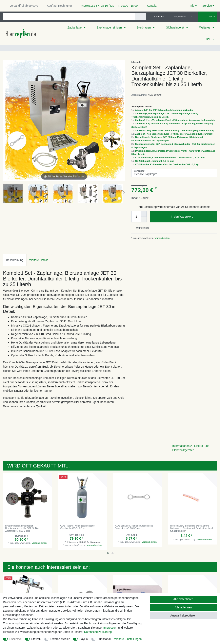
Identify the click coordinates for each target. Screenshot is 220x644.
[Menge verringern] (144, 220)
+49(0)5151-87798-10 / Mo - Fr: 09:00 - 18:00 (107, 6)
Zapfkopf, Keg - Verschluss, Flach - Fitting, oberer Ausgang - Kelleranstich (175, 120)
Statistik (36, 639)
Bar (208, 39)
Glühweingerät (175, 27)
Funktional (104, 639)
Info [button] (192, 6)
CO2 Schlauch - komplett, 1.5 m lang (155, 161)
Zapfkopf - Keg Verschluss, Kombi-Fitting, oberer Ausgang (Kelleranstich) (175, 130)
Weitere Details (39, 260)
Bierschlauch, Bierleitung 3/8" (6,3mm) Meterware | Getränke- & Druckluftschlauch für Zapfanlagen (192, 528)
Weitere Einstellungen (128, 639)
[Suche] (140, 17)
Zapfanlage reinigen (110, 27)
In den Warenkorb (192, 217)
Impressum (110, 628)
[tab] (15, 260)
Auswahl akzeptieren (183, 615)
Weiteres (205, 27)
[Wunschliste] (193, 17)
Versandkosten (162, 238)
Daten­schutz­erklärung (98, 632)
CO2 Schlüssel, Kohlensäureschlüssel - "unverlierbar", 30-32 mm (170, 158)
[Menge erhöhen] (144, 214)
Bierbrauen (144, 27)
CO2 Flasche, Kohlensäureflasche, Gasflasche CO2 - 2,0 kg (167, 164)
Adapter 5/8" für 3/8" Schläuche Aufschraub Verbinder (164, 110)
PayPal (84, 639)
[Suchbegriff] (69, 17)
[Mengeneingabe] (136, 217)
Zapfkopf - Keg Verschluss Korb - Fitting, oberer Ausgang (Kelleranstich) (174, 134)
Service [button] (207, 6)
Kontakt (150, 6)
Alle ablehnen (183, 607)
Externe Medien (60, 639)
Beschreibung (15, 260)
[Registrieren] (178, 17)
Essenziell (16, 639)
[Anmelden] (158, 17)
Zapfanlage (75, 27)
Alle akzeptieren (183, 599)
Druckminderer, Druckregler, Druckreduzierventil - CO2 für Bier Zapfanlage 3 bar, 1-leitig (22, 528)
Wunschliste (141, 228)
